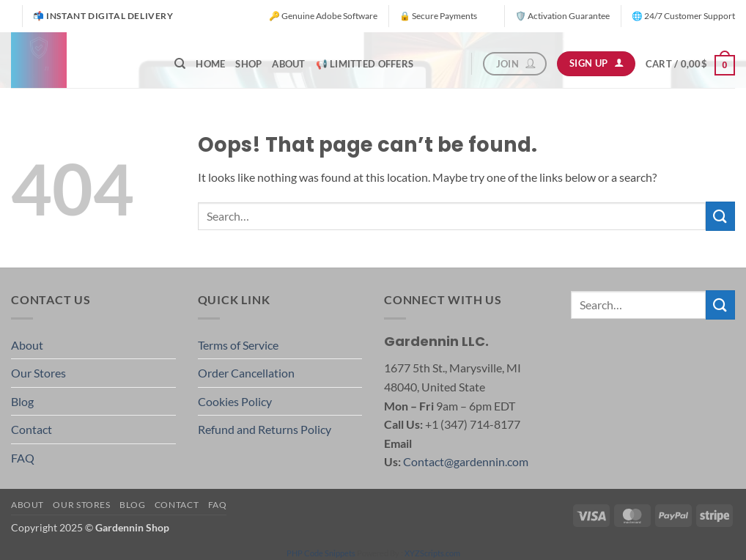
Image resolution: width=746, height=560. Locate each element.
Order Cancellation (246, 373)
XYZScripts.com (432, 553)
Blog (22, 401)
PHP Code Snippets (321, 553)
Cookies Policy (235, 401)
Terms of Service (238, 345)
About (288, 64)
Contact (32, 429)
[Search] (180, 64)
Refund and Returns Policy (265, 429)
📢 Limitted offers (365, 64)
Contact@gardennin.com (466, 461)
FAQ (23, 458)
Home (210, 64)
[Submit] (720, 216)
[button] (690, 64)
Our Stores (38, 373)
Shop (248, 64)
